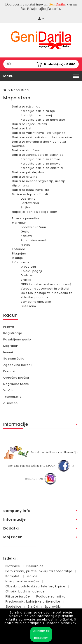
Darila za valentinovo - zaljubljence (39, 133)
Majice (32, 576)
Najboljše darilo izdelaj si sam (35, 212)
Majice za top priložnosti (30, 194)
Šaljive (26, 207)
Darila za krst (22, 128)
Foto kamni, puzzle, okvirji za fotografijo (39, 571)
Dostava (27, 275)
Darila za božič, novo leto (31, 190)
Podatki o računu (33, 227)
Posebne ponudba (26, 218)
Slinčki (33, 606)
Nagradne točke (16, 384)
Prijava (9, 327)
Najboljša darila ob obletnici (42, 168)
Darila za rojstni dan (27, 106)
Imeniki (9, 352)
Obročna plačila (16, 378)
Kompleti (13, 576)
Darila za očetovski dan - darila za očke (42, 137)
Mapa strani (20, 90)
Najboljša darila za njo (38, 111)
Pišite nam (28, 306)
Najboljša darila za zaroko (40, 159)
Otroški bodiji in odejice (25, 591)
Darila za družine (25, 177)
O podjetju (28, 267)
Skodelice (13, 606)
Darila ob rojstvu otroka (30, 124)
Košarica (19, 249)
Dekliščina (28, 199)
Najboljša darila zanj (36, 115)
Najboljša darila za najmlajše (43, 120)
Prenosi (26, 245)
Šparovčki (52, 606)
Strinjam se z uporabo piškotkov (41, 634)
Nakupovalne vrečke (22, 581)
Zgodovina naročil (35, 240)
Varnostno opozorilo (36, 302)
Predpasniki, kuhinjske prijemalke (33, 601)
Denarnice (35, 566)
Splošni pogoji (31, 271)
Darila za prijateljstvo (28, 172)
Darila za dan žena (26, 150)
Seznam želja (14, 359)
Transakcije (12, 397)
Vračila (26, 280)
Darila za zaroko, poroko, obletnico (38, 155)
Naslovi (26, 236)
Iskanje (17, 258)
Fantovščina (30, 203)
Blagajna (19, 253)
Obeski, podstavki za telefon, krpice (35, 586)
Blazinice (13, 566)
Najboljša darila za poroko (41, 164)
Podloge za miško (51, 596)
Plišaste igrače (18, 596)
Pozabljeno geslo (17, 339)
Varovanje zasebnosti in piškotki (45, 289)
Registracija (13, 333)
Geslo (25, 232)
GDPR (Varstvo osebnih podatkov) (46, 284)
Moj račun (19, 223)
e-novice (10, 403)
